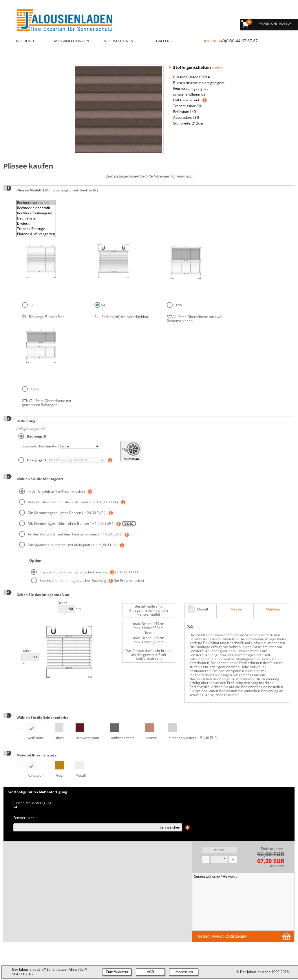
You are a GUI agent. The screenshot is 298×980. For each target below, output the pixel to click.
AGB (150, 972)
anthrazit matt (118, 732)
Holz (55, 769)
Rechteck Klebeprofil (36, 208)
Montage (273, 609)
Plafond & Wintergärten (36, 234)
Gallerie (164, 41)
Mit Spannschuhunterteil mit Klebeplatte (68, 545)
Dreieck (36, 224)
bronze (147, 732)
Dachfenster (36, 218)
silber (55, 732)
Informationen (118, 41)
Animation (131, 451)
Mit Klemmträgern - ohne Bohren (63, 513)
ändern (217, 68)
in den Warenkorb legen (222, 936)
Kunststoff (31, 769)
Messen (237, 609)
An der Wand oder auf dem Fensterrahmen (71, 534)
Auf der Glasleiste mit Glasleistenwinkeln (69, 502)
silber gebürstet (189, 732)
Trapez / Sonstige (36, 229)
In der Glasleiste (52, 491)
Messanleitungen (72, 41)
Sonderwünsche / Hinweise (243, 902)
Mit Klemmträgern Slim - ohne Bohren (67, 523)
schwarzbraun (83, 732)
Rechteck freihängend (36, 213)
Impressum (184, 972)
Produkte (25, 41)
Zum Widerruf (117, 972)
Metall (76, 769)
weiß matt (31, 732)
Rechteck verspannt (36, 203)
